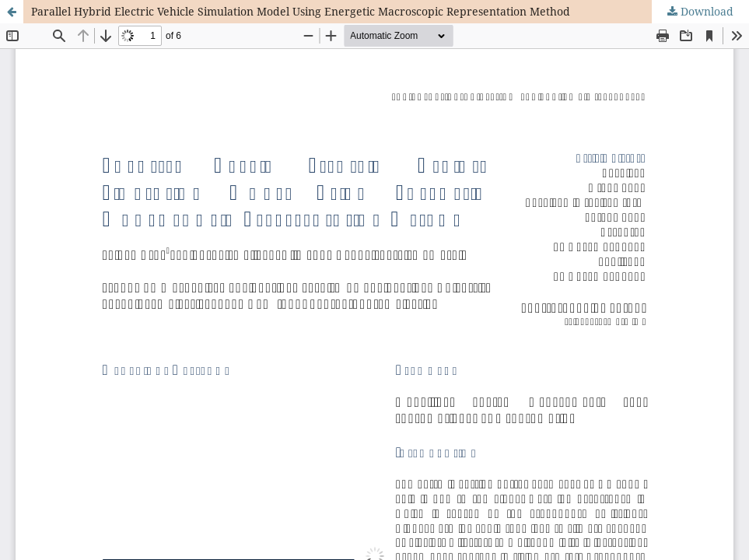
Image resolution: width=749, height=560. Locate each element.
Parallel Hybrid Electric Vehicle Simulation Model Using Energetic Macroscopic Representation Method (301, 11)
